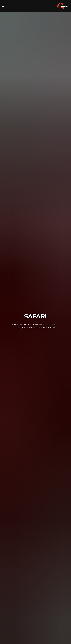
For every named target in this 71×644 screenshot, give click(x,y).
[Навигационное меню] (3, 6)
